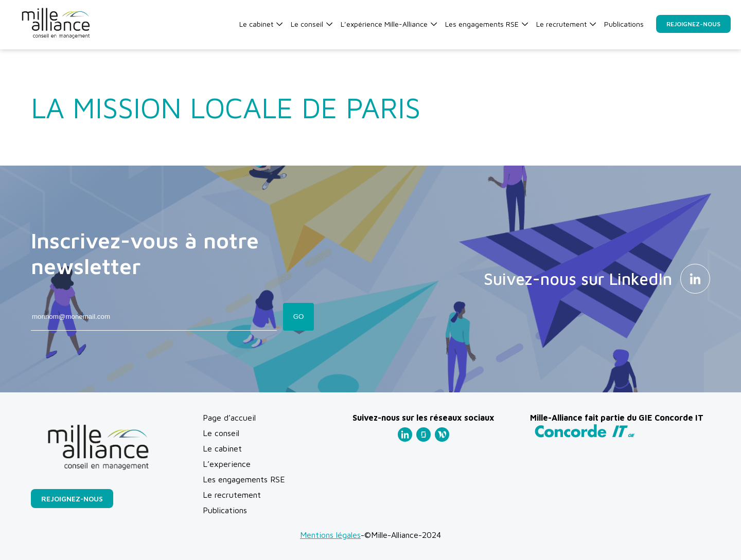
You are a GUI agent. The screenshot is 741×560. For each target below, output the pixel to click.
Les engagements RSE (487, 24)
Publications (624, 24)
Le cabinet (261, 24)
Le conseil (312, 24)
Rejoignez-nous (693, 24)
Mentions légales (330, 535)
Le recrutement (566, 24)
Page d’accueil (229, 418)
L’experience (227, 464)
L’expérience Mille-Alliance (389, 24)
